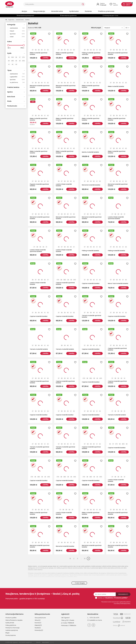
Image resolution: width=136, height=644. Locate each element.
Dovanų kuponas (11, 635)
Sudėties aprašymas (12, 630)
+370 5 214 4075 (93, 618)
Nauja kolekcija (39, 11)
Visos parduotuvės (40, 618)
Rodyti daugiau (79, 583)
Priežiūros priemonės (106, 11)
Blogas (8, 633)
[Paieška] (52, 4)
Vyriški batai (74, 11)
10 (85, 559)
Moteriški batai (57, 11)
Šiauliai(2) (38, 628)
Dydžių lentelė (10, 623)
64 (127, 28)
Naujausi (114, 28)
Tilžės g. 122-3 (65, 620)
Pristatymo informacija (12, 628)
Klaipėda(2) (38, 625)
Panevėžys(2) (39, 630)
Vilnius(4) (38, 620)
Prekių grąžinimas (11, 625)
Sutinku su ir (113, 598)
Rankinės (88, 11)
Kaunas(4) (38, 623)
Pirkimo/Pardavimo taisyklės (14, 620)
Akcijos (24, 11)
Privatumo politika (11, 618)
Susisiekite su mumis (95, 620)
